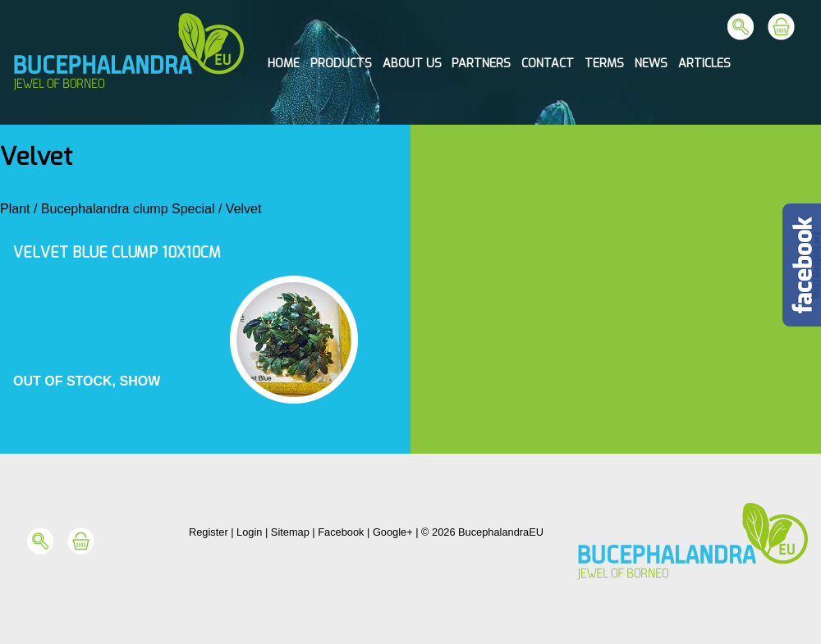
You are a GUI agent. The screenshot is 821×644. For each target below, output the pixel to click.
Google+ (393, 532)
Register (209, 532)
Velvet (244, 209)
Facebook (341, 532)
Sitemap (290, 532)
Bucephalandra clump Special (128, 209)
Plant (15, 209)
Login (249, 532)
